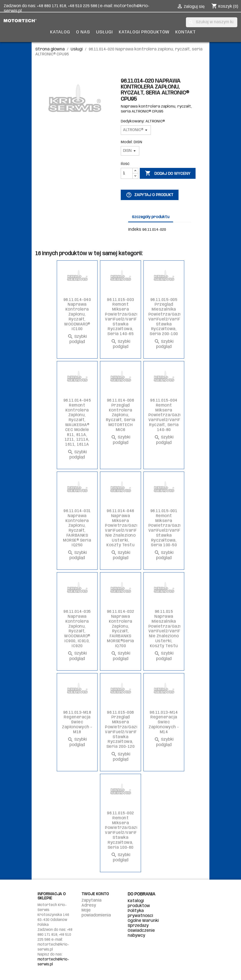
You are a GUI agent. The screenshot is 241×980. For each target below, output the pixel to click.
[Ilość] (127, 173)
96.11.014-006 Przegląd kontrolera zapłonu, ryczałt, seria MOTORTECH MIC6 (121, 415)
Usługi (104, 32)
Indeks (135, 230)
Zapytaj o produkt (150, 195)
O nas (83, 32)
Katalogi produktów (144, 32)
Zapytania (91, 900)
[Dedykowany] (136, 130)
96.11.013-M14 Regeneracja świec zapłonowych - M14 (164, 722)
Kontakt (186, 32)
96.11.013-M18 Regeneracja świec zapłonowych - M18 (77, 722)
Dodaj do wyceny (168, 173)
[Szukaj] (212, 22)
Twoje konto (95, 894)
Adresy (89, 905)
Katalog (60, 32)
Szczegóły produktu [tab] (151, 217)
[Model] (130, 151)
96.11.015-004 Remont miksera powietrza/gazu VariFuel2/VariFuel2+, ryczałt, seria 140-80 (170, 415)
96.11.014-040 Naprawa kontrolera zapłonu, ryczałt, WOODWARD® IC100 (77, 315)
